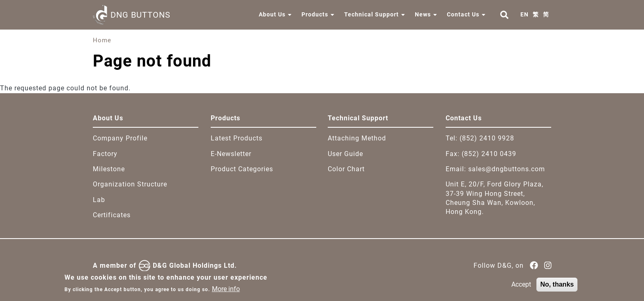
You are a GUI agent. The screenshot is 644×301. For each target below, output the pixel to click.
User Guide (345, 154)
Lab (99, 200)
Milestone (109, 169)
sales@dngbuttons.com (507, 169)
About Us (272, 14)
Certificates (112, 215)
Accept (521, 287)
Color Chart (346, 169)
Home (102, 40)
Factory (105, 154)
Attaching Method (357, 138)
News (423, 14)
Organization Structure (130, 184)
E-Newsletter (231, 154)
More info (226, 292)
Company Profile (120, 138)
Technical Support (371, 14)
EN (524, 14)
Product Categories (242, 169)
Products (315, 14)
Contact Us (463, 14)
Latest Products (237, 138)
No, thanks (557, 287)
